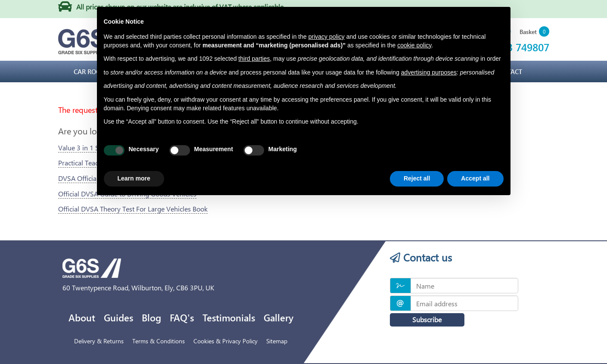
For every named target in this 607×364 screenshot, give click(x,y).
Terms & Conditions (159, 341)
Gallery (279, 317)
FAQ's (182, 317)
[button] (534, 32)
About (82, 317)
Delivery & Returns (99, 341)
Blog (151, 317)
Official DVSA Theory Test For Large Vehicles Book (133, 209)
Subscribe (422, 319)
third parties (254, 59)
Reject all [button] (417, 178)
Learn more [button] (134, 178)
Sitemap (277, 341)
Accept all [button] (475, 178)
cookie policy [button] (414, 45)
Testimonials (229, 317)
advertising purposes (429, 72)
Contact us (421, 257)
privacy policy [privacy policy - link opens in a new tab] (327, 37)
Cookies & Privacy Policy (226, 341)
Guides (118, 317)
